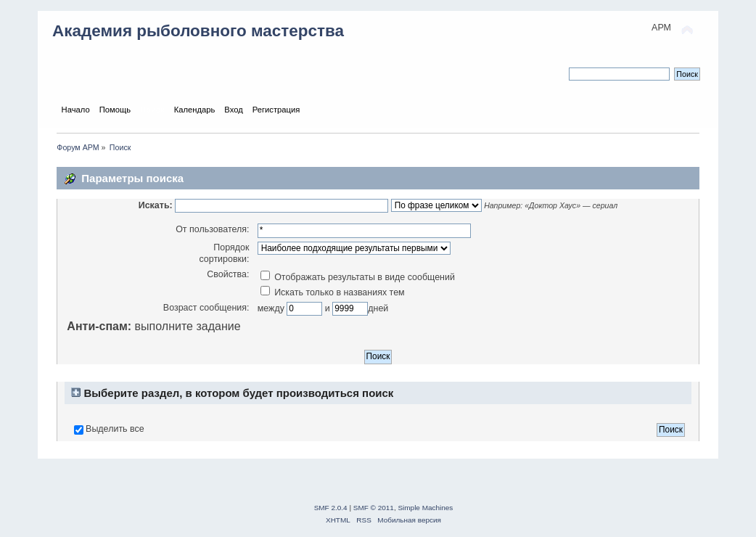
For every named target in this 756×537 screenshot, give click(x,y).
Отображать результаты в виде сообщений (358, 277)
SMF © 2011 (374, 508)
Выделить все (115, 429)
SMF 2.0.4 (331, 508)
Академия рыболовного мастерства (198, 31)
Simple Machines (425, 508)
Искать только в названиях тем (333, 292)
